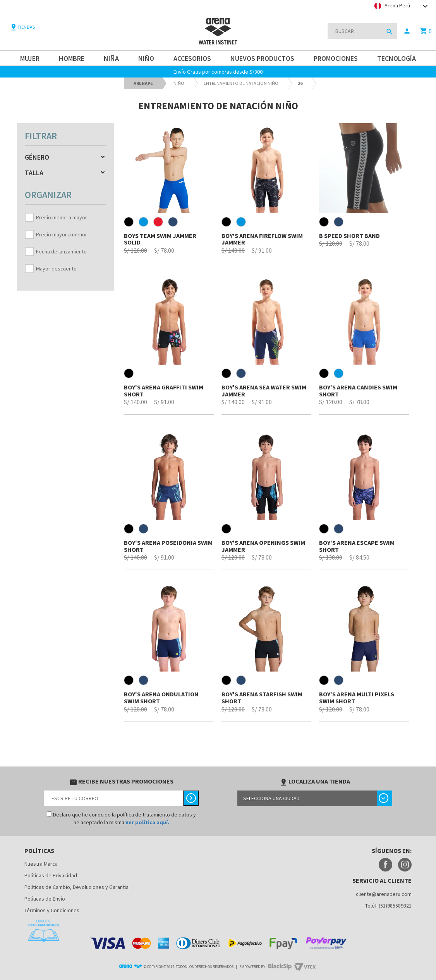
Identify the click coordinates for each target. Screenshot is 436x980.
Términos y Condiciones (52, 910)
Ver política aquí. (147, 822)
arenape (143, 83)
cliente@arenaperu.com (384, 894)
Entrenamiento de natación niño (241, 83)
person (407, 31)
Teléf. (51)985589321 (388, 906)
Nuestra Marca (41, 864)
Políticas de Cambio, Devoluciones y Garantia (76, 887)
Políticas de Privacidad (51, 875)
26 (300, 83)
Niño (179, 83)
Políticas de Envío (45, 899)
